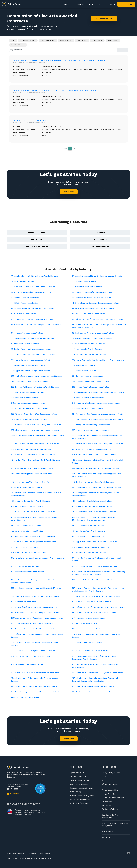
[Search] (63, 50)
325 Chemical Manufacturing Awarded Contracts (29, 419)
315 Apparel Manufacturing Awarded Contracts (28, 403)
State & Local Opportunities (80, 799)
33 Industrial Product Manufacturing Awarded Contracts (93, 292)
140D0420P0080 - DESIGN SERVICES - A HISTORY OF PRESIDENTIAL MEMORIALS (55, 91)
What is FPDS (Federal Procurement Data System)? (115, 824)
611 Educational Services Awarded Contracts (89, 618)
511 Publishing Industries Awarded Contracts (89, 553)
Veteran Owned (97, 41)
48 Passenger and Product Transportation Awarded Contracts (34, 308)
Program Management (28, 41)
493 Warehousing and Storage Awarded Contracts (30, 553)
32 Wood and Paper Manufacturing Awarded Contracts (31, 292)
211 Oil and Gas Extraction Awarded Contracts (28, 365)
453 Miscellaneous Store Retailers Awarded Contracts (92, 501)
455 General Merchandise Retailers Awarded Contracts (93, 506)
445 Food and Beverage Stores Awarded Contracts (30, 482)
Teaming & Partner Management (82, 796)
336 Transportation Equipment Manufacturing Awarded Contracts (35, 444)
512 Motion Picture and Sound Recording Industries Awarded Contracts (38, 558)
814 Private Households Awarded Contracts (27, 664)
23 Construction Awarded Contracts (85, 281)
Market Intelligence (77, 792)
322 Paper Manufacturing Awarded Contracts (89, 409)
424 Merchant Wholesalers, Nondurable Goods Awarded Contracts (36, 460)
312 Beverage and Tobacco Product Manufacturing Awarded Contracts (98, 392)
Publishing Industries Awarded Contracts (26, 697)
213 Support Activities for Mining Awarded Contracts (31, 371)
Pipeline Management (78, 777)
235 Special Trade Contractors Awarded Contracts (30, 382)
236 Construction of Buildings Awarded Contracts (90, 382)
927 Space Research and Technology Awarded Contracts (93, 686)
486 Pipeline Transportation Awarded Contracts (90, 536)
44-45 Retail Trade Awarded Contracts (25, 303)
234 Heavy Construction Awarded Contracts (88, 376)
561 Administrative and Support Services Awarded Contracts (95, 613)
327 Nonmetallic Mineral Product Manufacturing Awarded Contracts (36, 425)
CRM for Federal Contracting (81, 780)
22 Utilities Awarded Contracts (22, 281)
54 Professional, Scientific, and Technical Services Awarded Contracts (98, 319)
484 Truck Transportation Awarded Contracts (89, 531)
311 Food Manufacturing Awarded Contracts (27, 392)
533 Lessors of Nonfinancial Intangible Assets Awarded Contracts (36, 607)
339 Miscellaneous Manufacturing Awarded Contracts (31, 449)
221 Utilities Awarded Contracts (84, 371)
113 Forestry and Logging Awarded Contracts (89, 355)
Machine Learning (66, 41)
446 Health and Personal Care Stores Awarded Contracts (93, 482)
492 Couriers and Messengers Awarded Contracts (91, 547)
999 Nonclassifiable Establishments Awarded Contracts (93, 692)
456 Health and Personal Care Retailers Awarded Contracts (33, 512)
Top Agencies (100, 232)
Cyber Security (82, 41)
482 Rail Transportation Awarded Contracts (88, 526)
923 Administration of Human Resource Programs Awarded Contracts (98, 673)
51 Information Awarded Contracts (24, 314)
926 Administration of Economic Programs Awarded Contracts (34, 686)
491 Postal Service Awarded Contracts (26, 547)
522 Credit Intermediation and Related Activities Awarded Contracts (36, 588)
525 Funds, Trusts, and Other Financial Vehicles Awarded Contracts (97, 596)
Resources (80, 4)
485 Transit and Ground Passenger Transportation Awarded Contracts (37, 536)
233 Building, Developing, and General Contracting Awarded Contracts (37, 376)
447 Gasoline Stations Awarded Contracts (27, 487)
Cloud (13, 41)
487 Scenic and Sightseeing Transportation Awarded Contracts (34, 542)
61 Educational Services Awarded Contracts (27, 333)
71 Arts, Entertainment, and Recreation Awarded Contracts (32, 338)
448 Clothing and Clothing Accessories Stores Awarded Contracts (97, 487)
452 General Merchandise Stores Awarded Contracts (31, 501)
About (91, 4)
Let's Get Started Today (104, 19)
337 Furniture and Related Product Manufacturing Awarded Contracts (98, 444)
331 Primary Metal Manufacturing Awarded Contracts (92, 425)
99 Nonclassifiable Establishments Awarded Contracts (31, 349)
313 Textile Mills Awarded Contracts (25, 398)
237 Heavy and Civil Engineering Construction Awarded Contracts (35, 387)
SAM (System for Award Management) (110, 816)
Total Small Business (18, 45)
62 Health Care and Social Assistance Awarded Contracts (93, 333)
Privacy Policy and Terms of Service (18, 856)
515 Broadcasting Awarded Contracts (25, 566)
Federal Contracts (37, 239)
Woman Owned (113, 41)
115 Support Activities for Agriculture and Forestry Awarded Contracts (98, 360)
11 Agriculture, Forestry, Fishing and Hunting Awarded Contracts (35, 276)
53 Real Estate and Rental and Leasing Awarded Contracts (33, 319)
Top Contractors (100, 239)
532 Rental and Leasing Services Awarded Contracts (92, 602)
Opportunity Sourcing (78, 773)
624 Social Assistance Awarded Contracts (88, 629)
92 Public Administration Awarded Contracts (89, 344)
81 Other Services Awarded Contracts (25, 344)
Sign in (112, 4)
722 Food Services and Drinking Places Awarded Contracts (33, 651)
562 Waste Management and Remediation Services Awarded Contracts (37, 618)
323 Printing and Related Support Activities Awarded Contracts (34, 414)
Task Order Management (79, 784)
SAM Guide (106, 837)
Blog (100, 4)
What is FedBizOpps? (110, 832)
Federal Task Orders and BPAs (37, 246)
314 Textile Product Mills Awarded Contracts (89, 398)
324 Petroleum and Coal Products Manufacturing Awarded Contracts (97, 414)
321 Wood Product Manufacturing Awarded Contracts (31, 409)
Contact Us (15, 794)
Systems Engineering (48, 41)
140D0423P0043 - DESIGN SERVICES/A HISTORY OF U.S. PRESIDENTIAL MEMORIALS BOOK (59, 60)
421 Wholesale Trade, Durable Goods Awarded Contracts (93, 449)
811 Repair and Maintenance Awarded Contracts (90, 651)
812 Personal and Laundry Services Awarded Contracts (32, 656)
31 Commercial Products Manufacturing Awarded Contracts (33, 287)
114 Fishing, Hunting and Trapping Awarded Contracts (31, 360)
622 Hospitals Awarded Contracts (85, 624)
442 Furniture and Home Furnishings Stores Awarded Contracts (96, 468)
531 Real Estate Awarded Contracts (24, 602)
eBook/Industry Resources (112, 773)
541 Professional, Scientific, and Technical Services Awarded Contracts (99, 607)
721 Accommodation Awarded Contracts (87, 643)
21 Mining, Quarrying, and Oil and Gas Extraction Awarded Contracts (97, 276)
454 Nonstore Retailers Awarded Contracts (27, 506)
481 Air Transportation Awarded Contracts (27, 526)
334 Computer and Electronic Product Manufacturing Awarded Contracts (38, 436)
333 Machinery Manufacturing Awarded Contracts (90, 430)
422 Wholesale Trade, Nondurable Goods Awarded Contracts (34, 455)
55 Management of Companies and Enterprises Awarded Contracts (36, 325)
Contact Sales (126, 4)
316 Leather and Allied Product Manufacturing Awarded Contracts (96, 403)
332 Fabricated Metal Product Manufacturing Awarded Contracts (35, 430)
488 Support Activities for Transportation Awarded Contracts (95, 542)
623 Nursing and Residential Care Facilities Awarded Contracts (34, 629)
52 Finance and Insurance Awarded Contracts (89, 314)
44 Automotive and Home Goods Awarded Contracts (92, 298)
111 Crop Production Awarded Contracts (87, 349)
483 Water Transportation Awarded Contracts (28, 531)
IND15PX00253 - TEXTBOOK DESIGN (32, 121)
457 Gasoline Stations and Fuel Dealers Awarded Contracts (94, 512)
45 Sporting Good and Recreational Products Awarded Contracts (96, 303)
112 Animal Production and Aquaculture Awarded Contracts (33, 355)
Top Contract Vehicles (100, 246)
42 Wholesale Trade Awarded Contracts (26, 298)
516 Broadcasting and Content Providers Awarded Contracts (94, 566)
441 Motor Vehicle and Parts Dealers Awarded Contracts (32, 468)
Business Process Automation (81, 788)
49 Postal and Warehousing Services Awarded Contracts (93, 308)
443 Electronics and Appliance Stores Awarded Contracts (32, 474)
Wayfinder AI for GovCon (79, 803)
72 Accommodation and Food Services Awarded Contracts (94, 338)
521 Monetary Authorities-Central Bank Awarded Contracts (94, 580)
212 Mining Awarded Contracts (84, 365)
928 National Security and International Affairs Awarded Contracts (35, 692)
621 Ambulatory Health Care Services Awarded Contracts (32, 624)
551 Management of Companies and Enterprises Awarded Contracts (36, 613)
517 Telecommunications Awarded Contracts (28, 572)
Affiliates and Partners (110, 784)
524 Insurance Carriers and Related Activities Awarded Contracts (35, 596)
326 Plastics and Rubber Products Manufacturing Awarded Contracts (98, 419)
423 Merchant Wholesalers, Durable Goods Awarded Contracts (95, 455)
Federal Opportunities (37, 232)
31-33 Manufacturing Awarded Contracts (87, 287)
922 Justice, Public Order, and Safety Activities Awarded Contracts (36, 673)
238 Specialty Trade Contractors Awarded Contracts (91, 387)
